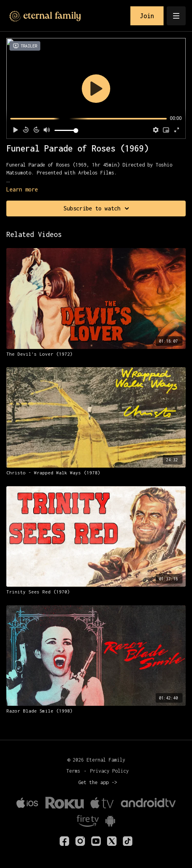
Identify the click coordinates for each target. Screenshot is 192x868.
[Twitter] (112, 841)
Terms (73, 771)
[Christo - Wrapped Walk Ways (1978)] (96, 473)
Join (147, 16)
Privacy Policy (109, 771)
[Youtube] (96, 841)
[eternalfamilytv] (80, 841)
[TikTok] (128, 841)
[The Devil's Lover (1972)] (96, 354)
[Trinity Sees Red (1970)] (96, 592)
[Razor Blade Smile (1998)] (96, 711)
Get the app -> (98, 782)
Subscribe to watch (98, 208)
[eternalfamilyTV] (64, 841)
